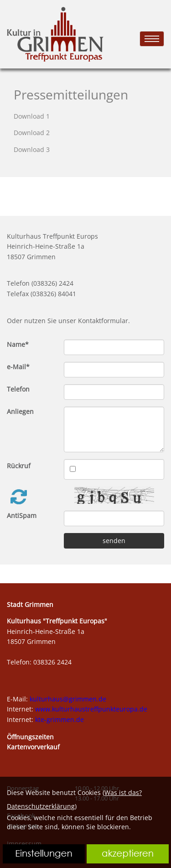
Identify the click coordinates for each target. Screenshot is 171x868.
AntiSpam (22, 515)
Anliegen (20, 411)
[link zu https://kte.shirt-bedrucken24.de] (55, 34)
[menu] (152, 39)
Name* (18, 344)
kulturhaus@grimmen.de (68, 699)
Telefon (18, 389)
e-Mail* (18, 367)
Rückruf (19, 466)
